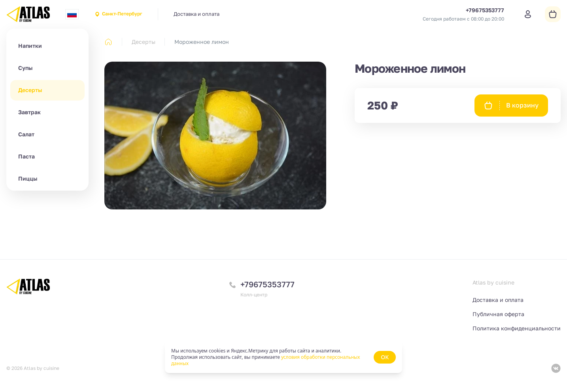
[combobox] (72, 14)
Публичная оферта (498, 314)
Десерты (30, 90)
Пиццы (28, 178)
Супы (25, 68)
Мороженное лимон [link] (202, 42)
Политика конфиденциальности (517, 328)
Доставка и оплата (197, 14)
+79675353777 (267, 284)
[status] (283, 357)
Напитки (30, 46)
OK (385, 357)
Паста (26, 156)
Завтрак (29, 112)
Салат (26, 134)
